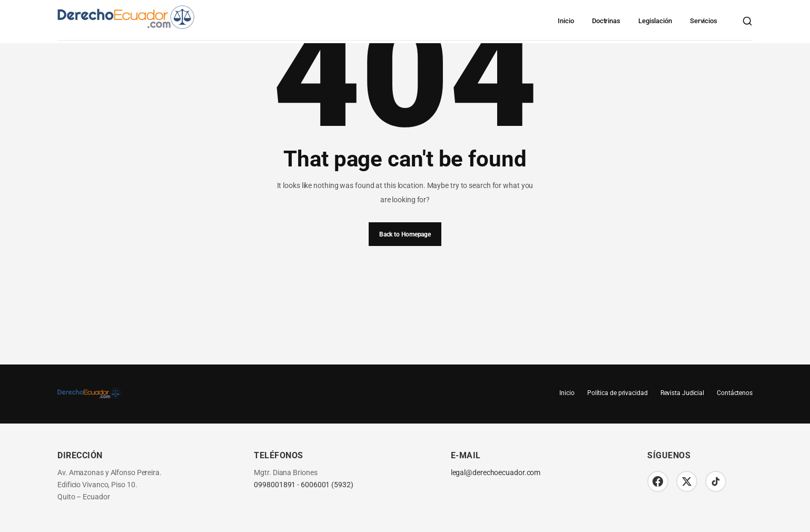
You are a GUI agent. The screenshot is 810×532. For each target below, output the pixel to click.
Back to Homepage (405, 234)
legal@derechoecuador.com (496, 473)
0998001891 (275, 485)
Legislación (655, 21)
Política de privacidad (618, 393)
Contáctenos (735, 393)
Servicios (704, 21)
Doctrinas (606, 21)
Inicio (566, 21)
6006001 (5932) (327, 485)
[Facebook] (658, 481)
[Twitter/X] (687, 481)
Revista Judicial (682, 393)
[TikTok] (716, 481)
